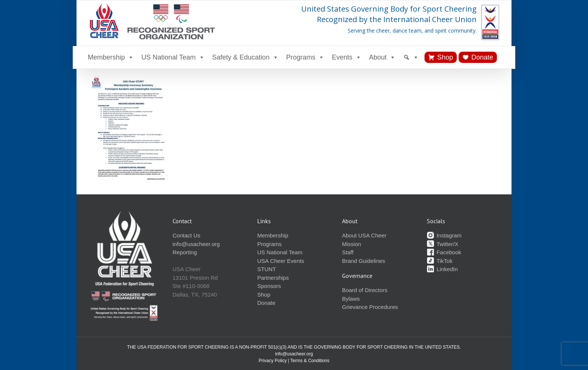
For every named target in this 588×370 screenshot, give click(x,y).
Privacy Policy (273, 361)
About (382, 57)
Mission (352, 244)
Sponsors (269, 286)
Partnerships (273, 278)
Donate (482, 57)
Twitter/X (442, 244)
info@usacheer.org (196, 244)
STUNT (267, 269)
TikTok (440, 261)
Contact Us (186, 235)
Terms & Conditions (310, 361)
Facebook (444, 252)
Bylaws (351, 299)
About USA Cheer (364, 235)
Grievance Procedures (370, 307)
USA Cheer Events (281, 261)
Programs (305, 57)
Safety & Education (245, 57)
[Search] (411, 57)
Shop (445, 57)
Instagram (444, 235)
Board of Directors (365, 290)
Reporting (185, 252)
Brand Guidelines (364, 261)
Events (347, 57)
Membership (111, 57)
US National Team (173, 57)
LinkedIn (442, 269)
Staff (348, 252)
